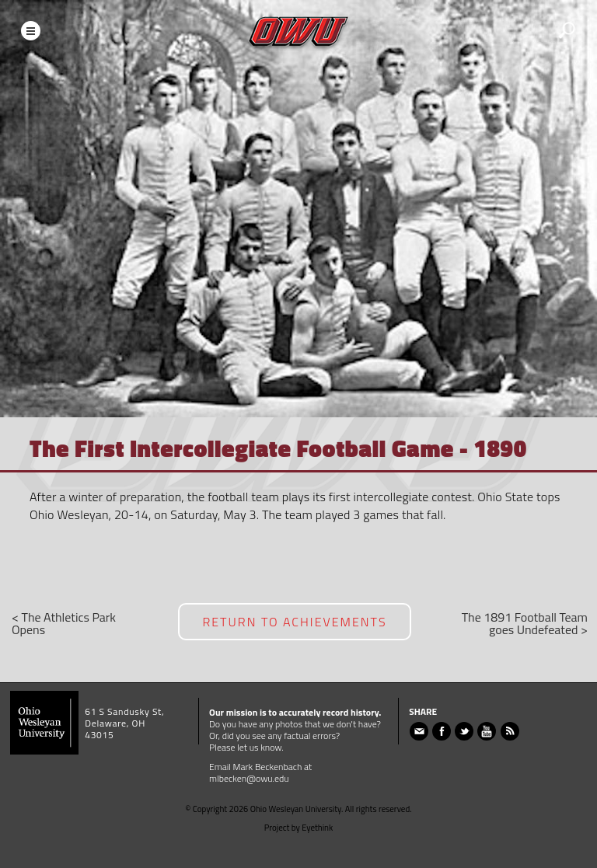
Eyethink (317, 828)
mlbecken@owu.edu (249, 778)
